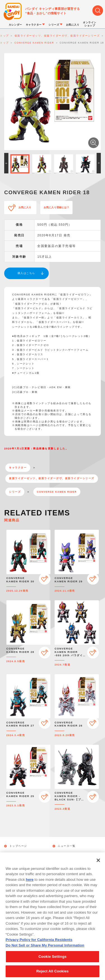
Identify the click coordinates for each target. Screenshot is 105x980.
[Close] (98, 864)
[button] (6, 163)
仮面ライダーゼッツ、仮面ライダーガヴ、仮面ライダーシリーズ (52, 478)
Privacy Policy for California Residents (39, 944)
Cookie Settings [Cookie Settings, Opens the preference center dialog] (52, 960)
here (30, 883)
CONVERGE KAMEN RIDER (57, 492)
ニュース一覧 (66, 846)
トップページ (18, 846)
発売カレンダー (20, 854)
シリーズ (15, 492)
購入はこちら (26, 273)
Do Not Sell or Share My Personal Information (45, 949)
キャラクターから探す (72, 854)
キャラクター (18, 468)
